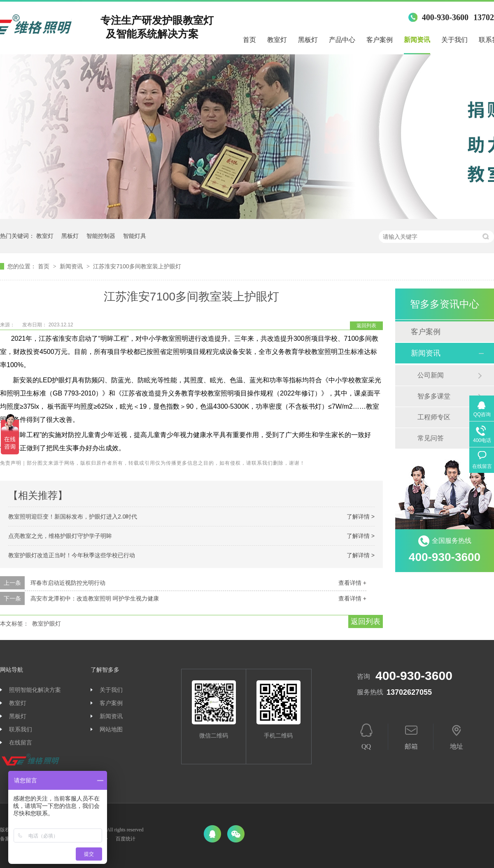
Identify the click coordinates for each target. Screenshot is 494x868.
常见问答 (431, 438)
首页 (249, 40)
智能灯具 (135, 236)
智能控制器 (101, 236)
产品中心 (342, 40)
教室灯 (277, 40)
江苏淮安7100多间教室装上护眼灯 (137, 266)
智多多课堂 (434, 396)
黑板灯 (308, 40)
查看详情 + (352, 583)
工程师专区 (434, 417)
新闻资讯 (417, 40)
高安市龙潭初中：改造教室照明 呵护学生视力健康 (95, 598)
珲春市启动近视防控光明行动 (68, 583)
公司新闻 (431, 375)
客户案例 (380, 40)
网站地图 (111, 730)
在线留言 (21, 743)
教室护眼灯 (47, 624)
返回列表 (366, 326)
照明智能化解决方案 (35, 690)
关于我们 (454, 40)
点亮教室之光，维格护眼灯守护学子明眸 (60, 536)
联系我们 (21, 730)
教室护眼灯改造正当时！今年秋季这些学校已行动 (72, 555)
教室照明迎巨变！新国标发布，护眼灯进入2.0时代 (73, 517)
